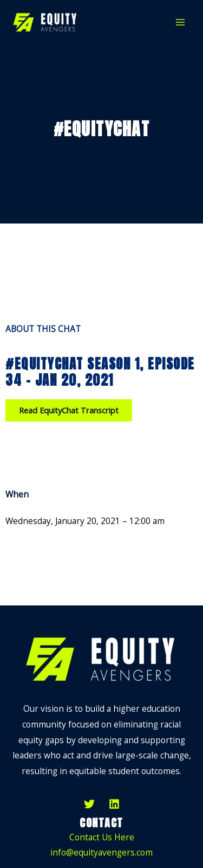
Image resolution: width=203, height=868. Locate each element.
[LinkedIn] (114, 804)
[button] (69, 410)
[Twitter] (89, 804)
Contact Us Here (102, 837)
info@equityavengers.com (101, 852)
